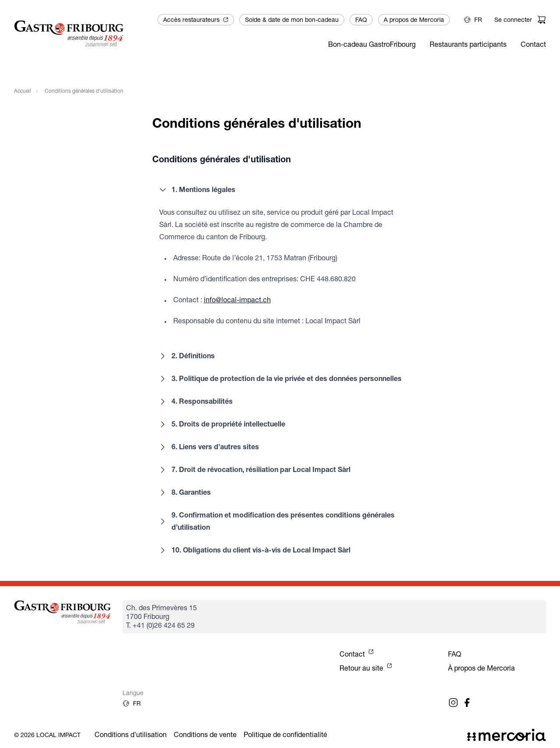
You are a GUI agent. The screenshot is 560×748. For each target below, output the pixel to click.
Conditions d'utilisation (131, 735)
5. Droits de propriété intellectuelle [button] (221, 424)
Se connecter (513, 20)
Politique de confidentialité (285, 735)
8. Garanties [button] (184, 493)
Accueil (23, 91)
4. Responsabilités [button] (195, 402)
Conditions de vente (205, 735)
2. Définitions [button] (186, 356)
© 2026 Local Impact (47, 735)
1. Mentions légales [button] (196, 190)
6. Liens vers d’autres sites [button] (208, 447)
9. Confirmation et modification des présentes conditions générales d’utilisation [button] (276, 521)
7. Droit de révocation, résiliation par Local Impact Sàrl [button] (254, 470)
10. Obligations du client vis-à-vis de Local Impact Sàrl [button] (254, 550)
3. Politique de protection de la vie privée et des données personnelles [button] (280, 379)
